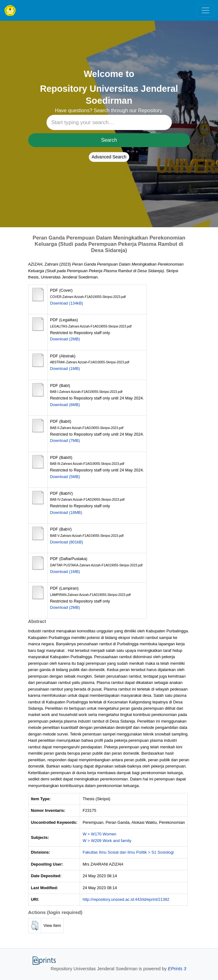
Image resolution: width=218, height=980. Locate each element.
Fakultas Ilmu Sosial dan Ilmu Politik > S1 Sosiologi (128, 852)
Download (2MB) (65, 339)
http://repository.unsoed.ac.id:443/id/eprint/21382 (126, 899)
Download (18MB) (66, 512)
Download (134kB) (67, 303)
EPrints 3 (177, 969)
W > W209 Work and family (107, 841)
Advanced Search (109, 157)
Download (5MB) (65, 477)
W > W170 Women (99, 834)
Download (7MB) (65, 440)
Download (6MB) (65, 405)
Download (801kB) (67, 542)
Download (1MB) (65, 369)
